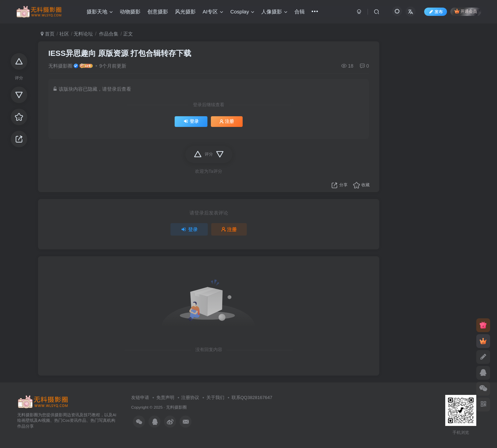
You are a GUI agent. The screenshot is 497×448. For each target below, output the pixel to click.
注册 (227, 121)
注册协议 (190, 397)
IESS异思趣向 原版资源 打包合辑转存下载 (120, 53)
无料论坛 (83, 34)
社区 (64, 34)
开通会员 (466, 11)
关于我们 (215, 397)
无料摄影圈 (60, 66)
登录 (191, 121)
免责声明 (165, 397)
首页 (48, 34)
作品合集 (108, 34)
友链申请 (140, 397)
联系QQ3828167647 (252, 397)
